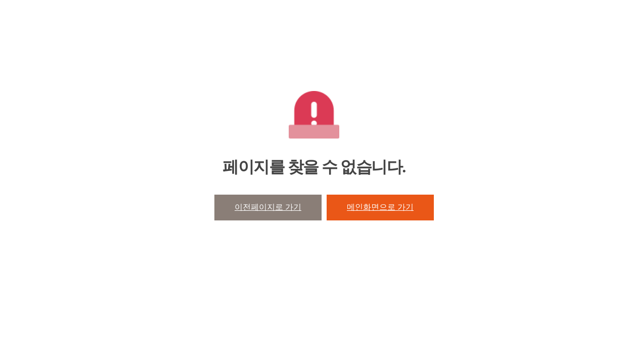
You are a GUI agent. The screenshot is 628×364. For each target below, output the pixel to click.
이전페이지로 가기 (268, 207)
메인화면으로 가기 (380, 207)
